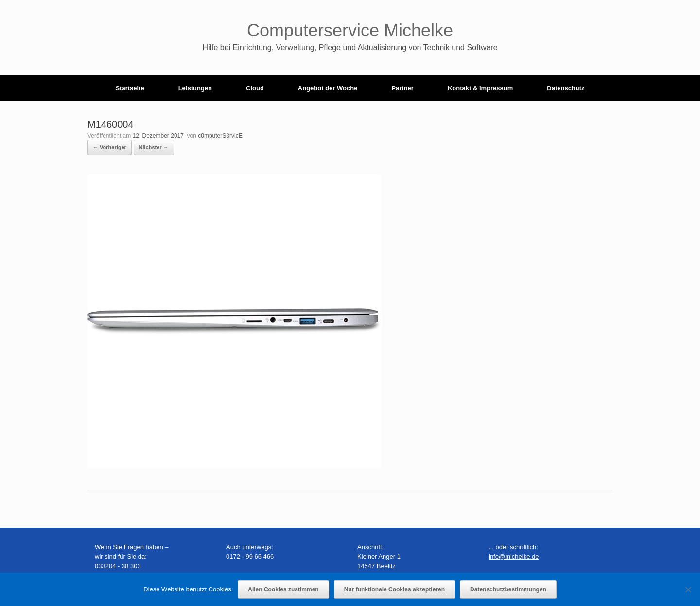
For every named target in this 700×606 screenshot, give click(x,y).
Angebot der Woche (328, 88)
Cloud (255, 88)
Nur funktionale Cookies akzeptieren (394, 589)
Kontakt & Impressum (480, 88)
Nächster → (154, 147)
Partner (402, 88)
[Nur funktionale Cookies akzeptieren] (688, 589)
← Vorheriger (110, 147)
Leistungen (195, 88)
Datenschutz (566, 88)
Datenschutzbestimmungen (508, 589)
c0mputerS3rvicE (220, 136)
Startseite (130, 88)
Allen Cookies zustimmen (283, 589)
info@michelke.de (514, 557)
